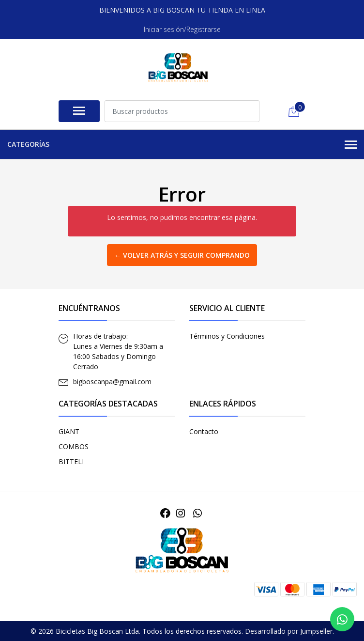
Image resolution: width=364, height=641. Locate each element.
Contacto (204, 431)
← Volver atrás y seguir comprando (182, 255)
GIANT (69, 431)
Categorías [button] (182, 145)
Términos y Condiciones (227, 336)
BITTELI (71, 461)
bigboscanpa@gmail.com (112, 382)
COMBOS (74, 446)
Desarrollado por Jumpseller (289, 631)
